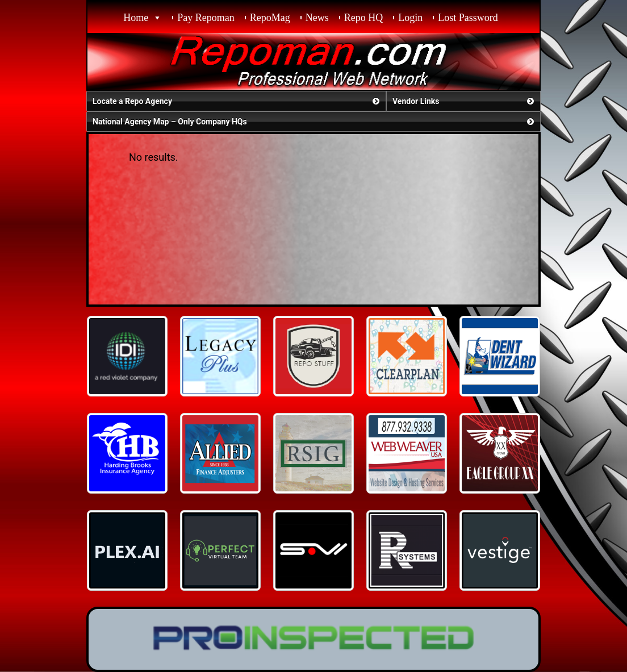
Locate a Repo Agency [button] (237, 101)
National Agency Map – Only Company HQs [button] (314, 122)
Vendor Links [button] (464, 101)
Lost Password (468, 18)
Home (136, 18)
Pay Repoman (206, 18)
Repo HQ (364, 18)
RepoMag (270, 18)
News (317, 18)
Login (410, 18)
